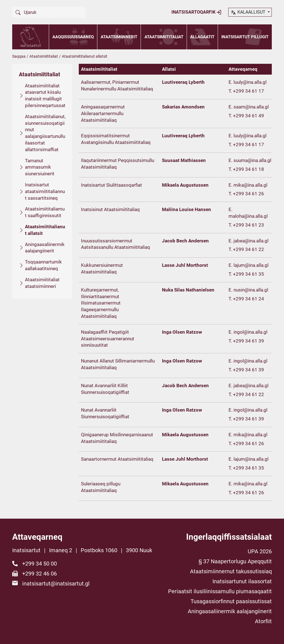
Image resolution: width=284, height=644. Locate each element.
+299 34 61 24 (248, 299)
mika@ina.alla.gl (250, 185)
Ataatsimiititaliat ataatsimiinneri (42, 283)
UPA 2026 (260, 551)
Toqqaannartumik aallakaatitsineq (43, 265)
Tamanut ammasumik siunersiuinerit (40, 167)
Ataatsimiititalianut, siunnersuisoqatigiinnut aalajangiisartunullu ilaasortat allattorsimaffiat (45, 133)
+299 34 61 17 (248, 91)
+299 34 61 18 (248, 169)
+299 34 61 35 (248, 274)
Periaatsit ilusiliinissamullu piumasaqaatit (220, 591)
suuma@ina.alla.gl (252, 160)
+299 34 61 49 (248, 116)
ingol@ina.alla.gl (250, 332)
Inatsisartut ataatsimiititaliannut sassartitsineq (45, 191)
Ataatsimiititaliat (164, 37)
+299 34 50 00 (40, 564)
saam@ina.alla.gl (251, 107)
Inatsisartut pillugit (245, 37)
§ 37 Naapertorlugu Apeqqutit (235, 561)
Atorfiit (263, 621)
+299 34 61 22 (248, 249)
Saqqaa (19, 56)
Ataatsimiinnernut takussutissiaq (231, 571)
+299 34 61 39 (248, 341)
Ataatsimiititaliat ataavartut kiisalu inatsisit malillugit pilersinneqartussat (45, 96)
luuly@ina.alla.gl (250, 82)
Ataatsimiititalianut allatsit (45, 230)
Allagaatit (202, 37)
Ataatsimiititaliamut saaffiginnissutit (45, 212)
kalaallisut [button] (248, 12)
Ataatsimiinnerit (119, 37)
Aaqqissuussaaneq (73, 37)
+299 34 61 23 (248, 225)
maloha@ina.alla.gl (248, 216)
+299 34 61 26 (248, 194)
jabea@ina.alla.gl (251, 241)
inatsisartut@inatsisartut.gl (56, 584)
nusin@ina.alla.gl (251, 290)
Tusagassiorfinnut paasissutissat (231, 601)
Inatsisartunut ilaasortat (242, 581)
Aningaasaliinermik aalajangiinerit (45, 248)
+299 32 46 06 (40, 574)
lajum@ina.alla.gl (251, 265)
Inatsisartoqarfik (196, 12)
